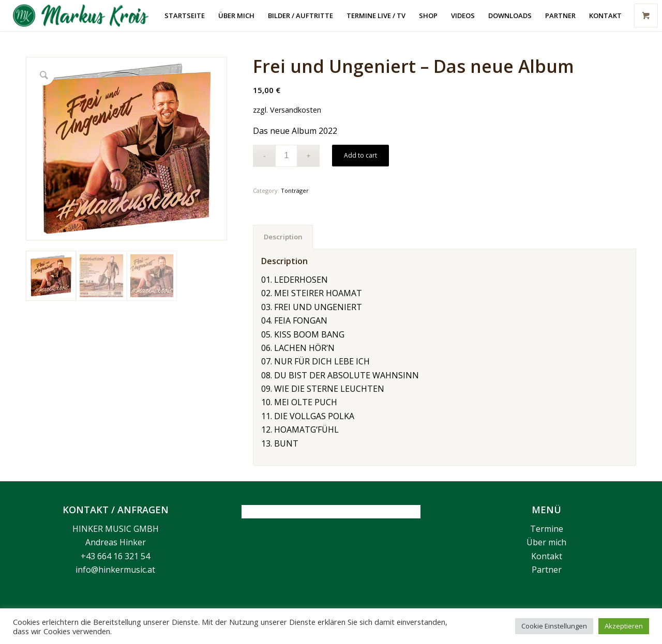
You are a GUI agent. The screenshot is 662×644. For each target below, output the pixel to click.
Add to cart (360, 155)
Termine (547, 529)
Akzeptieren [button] (624, 626)
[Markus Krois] (87, 16)
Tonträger (295, 190)
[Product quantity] (286, 156)
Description (283, 237)
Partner (547, 570)
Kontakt (547, 556)
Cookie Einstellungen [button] (554, 626)
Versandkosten (296, 110)
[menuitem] (185, 16)
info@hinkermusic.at (115, 570)
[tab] (283, 237)
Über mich (546, 542)
